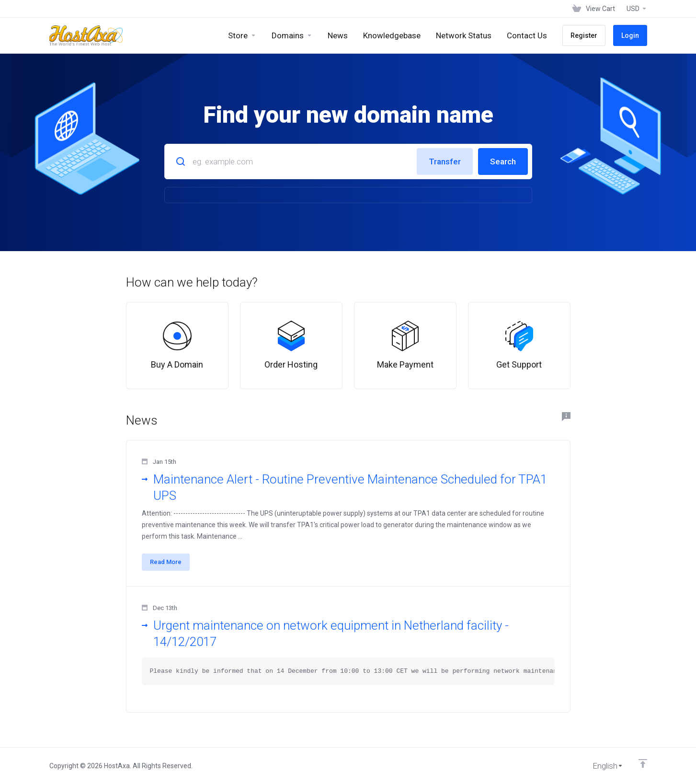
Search (503, 161)
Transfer (445, 161)
